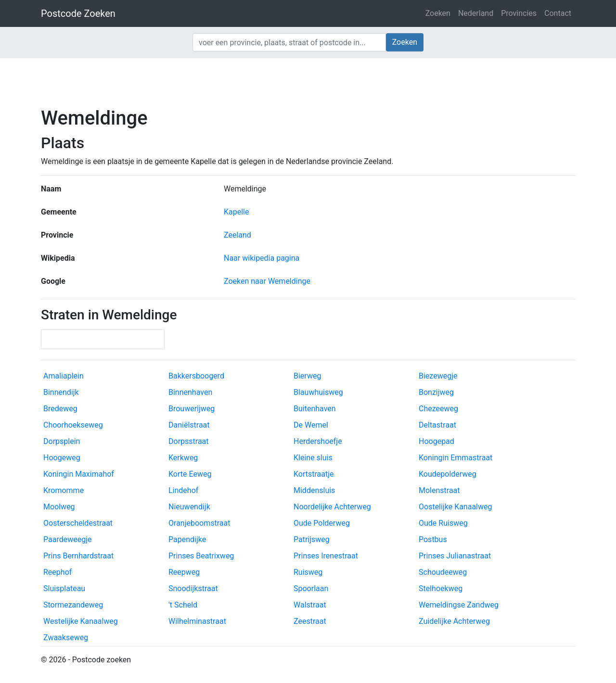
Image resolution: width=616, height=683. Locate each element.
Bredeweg (60, 409)
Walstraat (310, 605)
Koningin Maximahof (79, 474)
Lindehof (183, 490)
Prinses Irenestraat (326, 556)
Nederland (476, 13)
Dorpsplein (62, 441)
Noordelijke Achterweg (332, 507)
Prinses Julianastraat (455, 556)
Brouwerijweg (192, 409)
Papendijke (187, 539)
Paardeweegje (67, 539)
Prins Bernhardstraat (78, 556)
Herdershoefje (318, 441)
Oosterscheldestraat (78, 523)
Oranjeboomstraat (199, 523)
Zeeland (237, 235)
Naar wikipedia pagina (262, 258)
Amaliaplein (64, 376)
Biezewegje (438, 376)
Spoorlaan (311, 588)
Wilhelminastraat (197, 621)
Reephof (58, 572)
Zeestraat (310, 621)
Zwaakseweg (66, 638)
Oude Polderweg (322, 523)
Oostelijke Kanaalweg (456, 507)
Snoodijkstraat (193, 588)
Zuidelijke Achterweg (454, 621)
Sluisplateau (64, 588)
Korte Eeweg (190, 474)
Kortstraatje (314, 474)
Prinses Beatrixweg (201, 556)
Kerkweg (183, 458)
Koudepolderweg (448, 474)
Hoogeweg (62, 458)
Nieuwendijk (189, 507)
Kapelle (236, 212)
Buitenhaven (315, 409)
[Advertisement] (308, 82)
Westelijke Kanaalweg (81, 621)
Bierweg (307, 376)
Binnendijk (61, 392)
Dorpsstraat (189, 441)
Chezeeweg (438, 409)
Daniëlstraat (189, 425)
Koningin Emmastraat (456, 458)
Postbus (433, 539)
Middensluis (314, 490)
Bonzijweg (436, 392)
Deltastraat (437, 425)
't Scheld (183, 605)
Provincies (519, 13)
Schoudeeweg (443, 572)
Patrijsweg (312, 539)
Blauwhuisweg (318, 392)
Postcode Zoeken (78, 13)
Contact (558, 13)
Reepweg (184, 572)
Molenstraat (439, 490)
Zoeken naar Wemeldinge (267, 281)
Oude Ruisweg (443, 523)
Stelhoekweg (441, 588)
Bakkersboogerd (196, 376)
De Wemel (311, 425)
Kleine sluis (313, 458)
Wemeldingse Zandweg (459, 605)
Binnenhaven (190, 392)
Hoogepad (436, 441)
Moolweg (59, 507)
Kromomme (64, 490)
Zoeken (438, 13)
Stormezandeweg (73, 605)
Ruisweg (308, 572)
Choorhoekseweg (73, 425)
